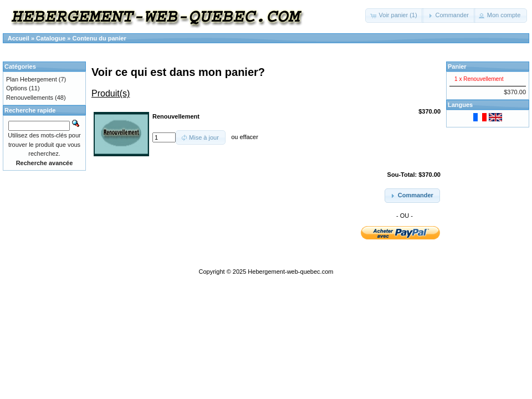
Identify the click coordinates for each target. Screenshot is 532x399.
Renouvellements (30, 98)
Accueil (19, 38)
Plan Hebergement (32, 79)
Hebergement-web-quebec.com (290, 272)
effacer (249, 137)
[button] (394, 16)
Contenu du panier (99, 38)
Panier (457, 66)
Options (17, 88)
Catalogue (51, 38)
